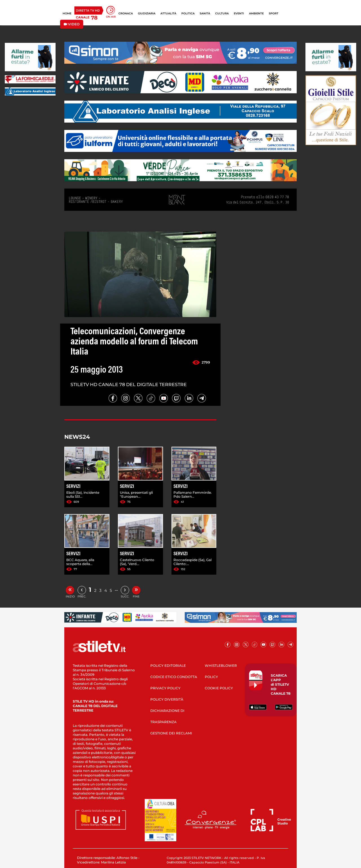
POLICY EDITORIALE (168, 666)
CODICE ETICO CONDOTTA (174, 677)
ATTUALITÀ (168, 13)
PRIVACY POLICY (165, 688)
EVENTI (239, 13)
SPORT (274, 13)
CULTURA (222, 13)
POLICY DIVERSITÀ (167, 699)
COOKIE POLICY (219, 688)
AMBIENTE (256, 13)
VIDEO (72, 24)
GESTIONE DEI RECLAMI (171, 733)
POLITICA (188, 13)
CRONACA (126, 13)
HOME (67, 13)
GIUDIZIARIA (147, 13)
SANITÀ (205, 13)
